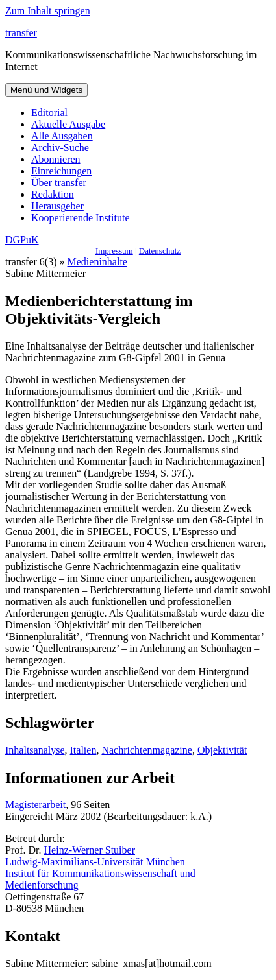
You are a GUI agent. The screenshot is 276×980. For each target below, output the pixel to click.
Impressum (114, 251)
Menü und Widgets (46, 90)
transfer (21, 33)
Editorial (49, 113)
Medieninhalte (97, 262)
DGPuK (22, 240)
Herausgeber (57, 206)
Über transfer (59, 183)
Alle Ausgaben (62, 136)
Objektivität (222, 750)
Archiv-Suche (60, 148)
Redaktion (53, 194)
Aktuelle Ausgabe (68, 124)
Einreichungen (61, 171)
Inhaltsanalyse (35, 750)
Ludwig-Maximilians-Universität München (95, 862)
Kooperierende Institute (81, 218)
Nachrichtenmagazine (146, 750)
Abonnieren (56, 159)
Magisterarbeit (35, 805)
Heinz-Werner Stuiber (90, 850)
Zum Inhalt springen (48, 11)
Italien (83, 750)
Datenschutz (160, 251)
